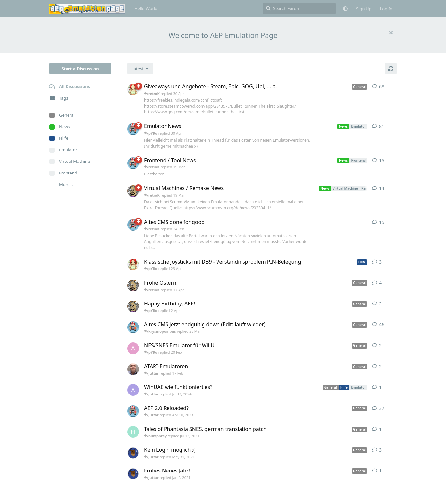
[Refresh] (391, 69)
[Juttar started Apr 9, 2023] (133, 286)
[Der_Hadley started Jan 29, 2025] (133, 369)
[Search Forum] (299, 8)
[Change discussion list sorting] (140, 69)
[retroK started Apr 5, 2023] (133, 327)
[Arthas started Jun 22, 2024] (133, 390)
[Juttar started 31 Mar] (133, 306)
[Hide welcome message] (391, 32)
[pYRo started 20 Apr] (133, 265)
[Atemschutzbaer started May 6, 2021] (133, 453)
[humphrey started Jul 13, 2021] (133, 432)
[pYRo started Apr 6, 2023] (133, 89)
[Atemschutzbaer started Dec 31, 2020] (133, 473)
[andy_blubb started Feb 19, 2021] (133, 348)
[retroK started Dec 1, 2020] (133, 411)
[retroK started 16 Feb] (133, 225)
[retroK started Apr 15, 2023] (133, 163)
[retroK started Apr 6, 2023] (133, 129)
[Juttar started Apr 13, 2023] (133, 191)
